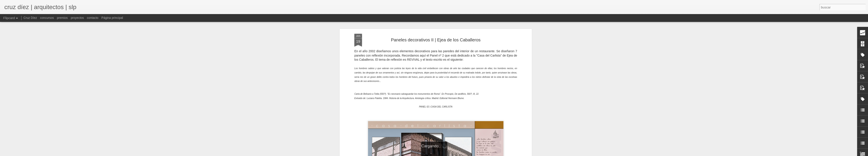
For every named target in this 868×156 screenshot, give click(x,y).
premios (62, 18)
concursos (47, 18)
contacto (93, 18)
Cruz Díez (30, 18)
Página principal (112, 18)
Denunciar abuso (486, 154)
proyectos (77, 18)
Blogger (471, 154)
